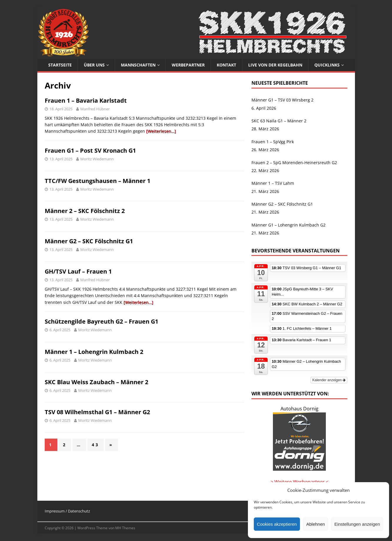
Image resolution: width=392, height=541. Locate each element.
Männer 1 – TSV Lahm (273, 183)
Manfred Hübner (95, 109)
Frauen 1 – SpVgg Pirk (273, 142)
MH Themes (125, 528)
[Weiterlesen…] (161, 131)
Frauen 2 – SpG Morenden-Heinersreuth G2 (294, 163)
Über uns (94, 65)
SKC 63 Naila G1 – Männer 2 (279, 121)
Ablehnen (315, 524)
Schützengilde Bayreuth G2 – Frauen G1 (101, 321)
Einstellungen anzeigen (357, 524)
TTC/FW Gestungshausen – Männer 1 (97, 181)
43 (96, 445)
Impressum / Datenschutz (67, 511)
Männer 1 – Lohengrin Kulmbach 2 (94, 352)
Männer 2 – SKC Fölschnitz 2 (85, 211)
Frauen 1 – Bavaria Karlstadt (86, 100)
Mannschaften (138, 65)
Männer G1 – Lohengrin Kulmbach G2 (288, 225)
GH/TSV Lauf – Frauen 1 (78, 271)
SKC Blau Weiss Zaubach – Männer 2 (96, 382)
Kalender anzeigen (329, 380)
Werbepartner (188, 65)
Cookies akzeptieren (277, 524)
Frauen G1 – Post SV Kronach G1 (90, 150)
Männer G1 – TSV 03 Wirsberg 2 (282, 100)
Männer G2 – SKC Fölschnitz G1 (89, 241)
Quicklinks (327, 65)
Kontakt (226, 65)
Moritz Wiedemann (97, 159)
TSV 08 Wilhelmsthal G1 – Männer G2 (97, 412)
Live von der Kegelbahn (275, 65)
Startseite (60, 65)
